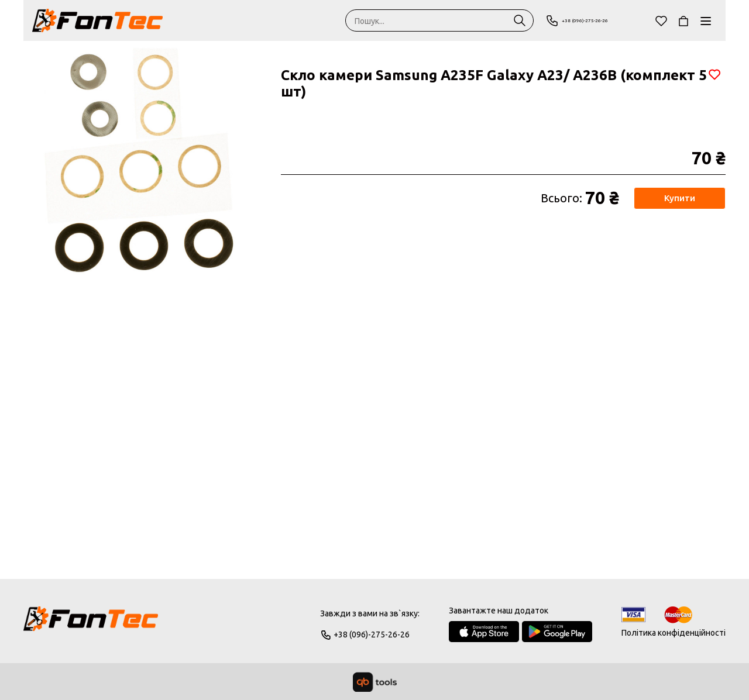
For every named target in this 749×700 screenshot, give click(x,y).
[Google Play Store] (557, 632)
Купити (679, 198)
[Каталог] (706, 20)
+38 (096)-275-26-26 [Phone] (592, 20)
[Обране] (661, 20)
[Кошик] (683, 20)
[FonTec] (97, 20)
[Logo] (91, 624)
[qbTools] (375, 682)
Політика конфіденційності (674, 633)
